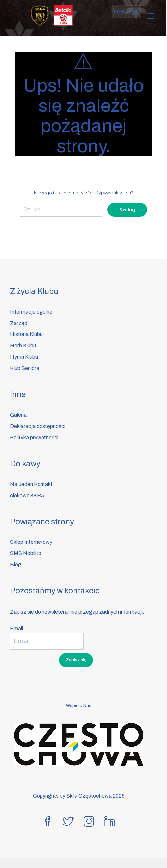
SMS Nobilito (26, 553)
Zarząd (19, 323)
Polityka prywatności (34, 437)
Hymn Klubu (24, 357)
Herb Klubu (23, 346)
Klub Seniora (25, 368)
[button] (123, 12)
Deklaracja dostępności (38, 426)
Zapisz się (76, 660)
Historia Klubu (26, 334)
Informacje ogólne (31, 312)
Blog (16, 565)
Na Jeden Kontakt (31, 484)
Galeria (18, 415)
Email (16, 629)
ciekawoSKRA (27, 495)
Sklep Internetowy (31, 542)
